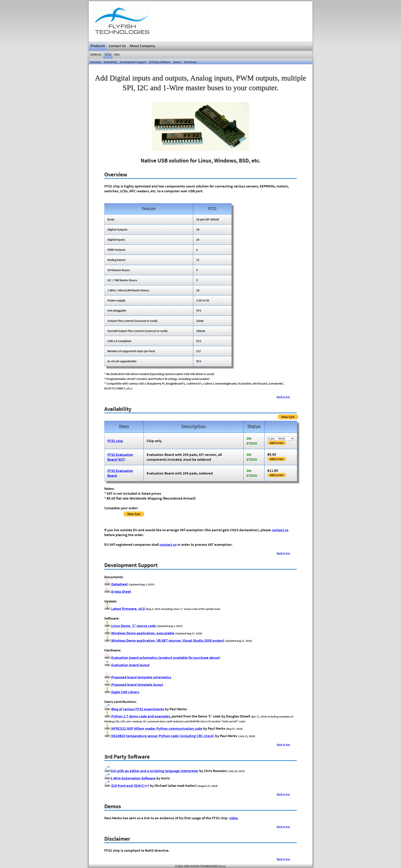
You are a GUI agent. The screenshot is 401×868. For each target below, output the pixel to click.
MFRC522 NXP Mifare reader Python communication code (153, 728)
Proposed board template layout (134, 684)
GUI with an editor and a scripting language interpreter (151, 771)
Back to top (283, 397)
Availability (110, 62)
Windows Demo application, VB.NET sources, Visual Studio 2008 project (164, 640)
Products (98, 46)
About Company (142, 46)
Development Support (133, 62)
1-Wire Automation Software (130, 778)
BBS (117, 54)
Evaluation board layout (127, 665)
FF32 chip (115, 441)
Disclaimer (190, 62)
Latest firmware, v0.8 (125, 609)
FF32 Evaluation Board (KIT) (120, 457)
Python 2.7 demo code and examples (137, 716)
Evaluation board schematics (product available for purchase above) (162, 657)
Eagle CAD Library (122, 692)
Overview (96, 62)
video (234, 818)
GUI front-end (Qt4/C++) (127, 785)
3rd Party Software (160, 62)
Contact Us (117, 46)
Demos (177, 62)
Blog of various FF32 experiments (134, 709)
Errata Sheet (118, 591)
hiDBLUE (96, 54)
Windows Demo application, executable (139, 633)
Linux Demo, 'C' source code (130, 626)
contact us (280, 530)
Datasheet (116, 584)
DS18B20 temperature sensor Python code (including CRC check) (159, 736)
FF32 (108, 54)
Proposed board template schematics (138, 677)
